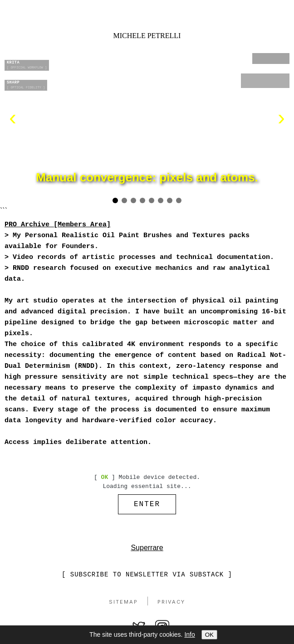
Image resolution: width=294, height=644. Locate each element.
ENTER (147, 505)
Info (189, 634)
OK (209, 635)
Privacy (171, 604)
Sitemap (123, 604)
